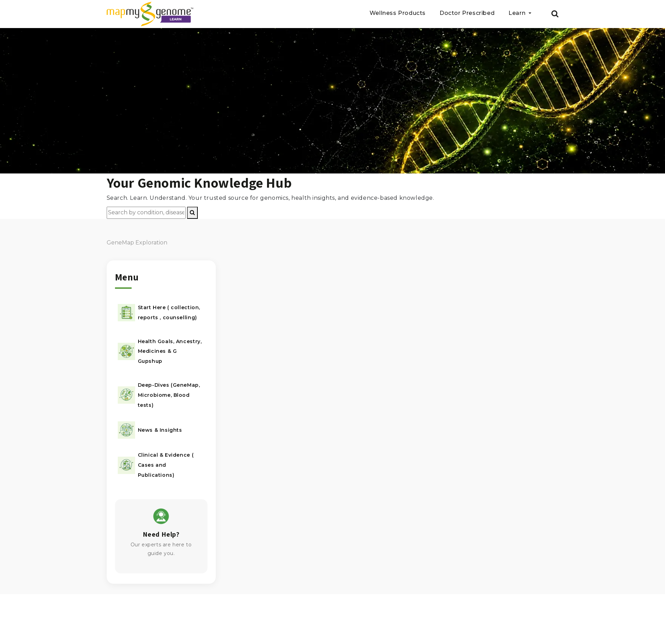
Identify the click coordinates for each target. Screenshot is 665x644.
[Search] (192, 213)
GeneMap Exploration (137, 243)
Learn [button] (518, 13)
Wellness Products (398, 13)
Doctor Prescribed (467, 13)
